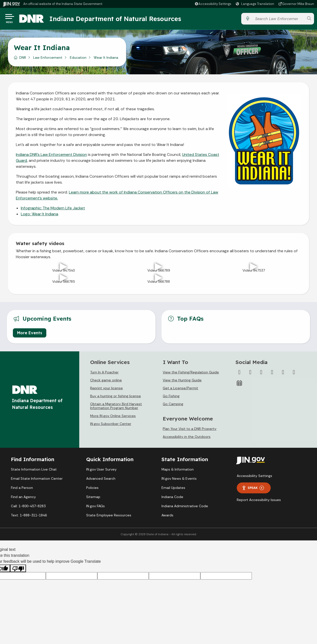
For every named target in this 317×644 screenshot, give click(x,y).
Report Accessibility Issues (259, 502)
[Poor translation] (18, 570)
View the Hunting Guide (182, 382)
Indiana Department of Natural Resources (120, 20)
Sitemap (93, 499)
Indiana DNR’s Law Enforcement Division (51, 156)
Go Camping (173, 406)
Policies (92, 490)
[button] (213, 4)
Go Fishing (171, 398)
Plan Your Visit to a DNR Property (190, 431)
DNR (23, 59)
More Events (30, 335)
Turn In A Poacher (104, 374)
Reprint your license (106, 390)
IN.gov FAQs (95, 508)
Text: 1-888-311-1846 (29, 517)
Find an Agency (23, 499)
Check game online (106, 382)
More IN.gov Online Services (113, 418)
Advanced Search (101, 480)
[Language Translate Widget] (256, 4)
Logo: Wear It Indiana (40, 216)
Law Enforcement (48, 59)
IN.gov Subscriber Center (111, 426)
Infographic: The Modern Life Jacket (53, 210)
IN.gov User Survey (101, 471)
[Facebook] (239, 374)
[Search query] (278, 20)
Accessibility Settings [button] (254, 478)
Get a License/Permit (180, 390)
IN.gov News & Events (179, 480)
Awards (167, 517)
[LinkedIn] (283, 374)
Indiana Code (172, 499)
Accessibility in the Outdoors (187, 439)
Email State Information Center (37, 480)
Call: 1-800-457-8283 (28, 508)
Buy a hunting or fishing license (116, 398)
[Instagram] (261, 374)
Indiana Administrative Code (185, 508)
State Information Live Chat (34, 471)
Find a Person (22, 490)
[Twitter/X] (250, 374)
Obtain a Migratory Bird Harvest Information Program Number (116, 408)
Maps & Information (178, 471)
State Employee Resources (109, 517)
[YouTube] (272, 374)
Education (78, 59)
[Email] (294, 374)
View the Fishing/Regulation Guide (191, 374)
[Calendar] (239, 385)
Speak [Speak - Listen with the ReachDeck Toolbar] (253, 490)
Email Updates (173, 490)
